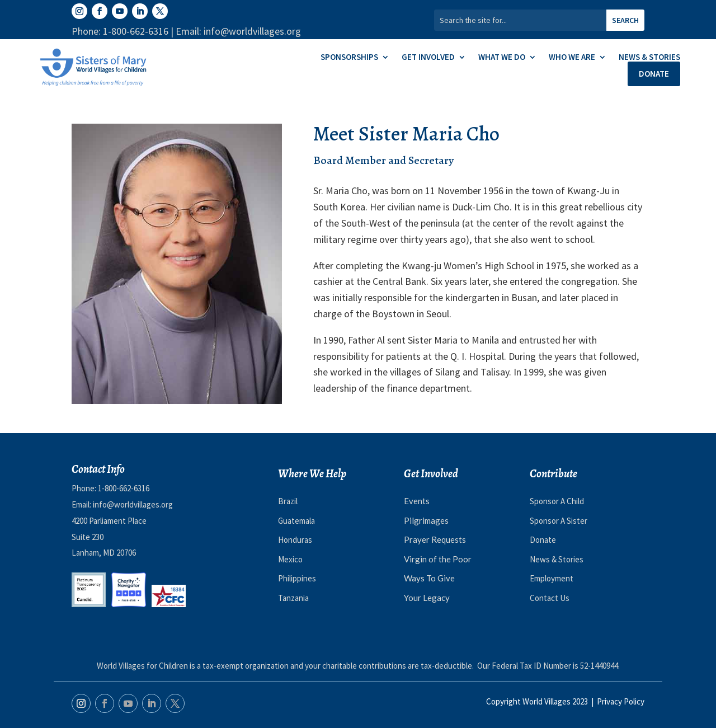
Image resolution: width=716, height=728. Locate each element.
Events (417, 501)
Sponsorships (349, 58)
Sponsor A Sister (559, 521)
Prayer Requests (435, 539)
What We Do (502, 58)
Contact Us (550, 598)
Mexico (290, 559)
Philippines (297, 578)
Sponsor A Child (557, 501)
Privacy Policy (621, 701)
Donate (654, 74)
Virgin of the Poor (438, 559)
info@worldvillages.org (133, 504)
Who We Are (572, 58)
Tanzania (293, 598)
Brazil (288, 501)
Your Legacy (427, 598)
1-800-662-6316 (124, 488)
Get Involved (428, 58)
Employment (552, 578)
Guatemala (296, 521)
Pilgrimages (426, 520)
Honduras (295, 540)
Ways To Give (429, 578)
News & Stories (649, 58)
